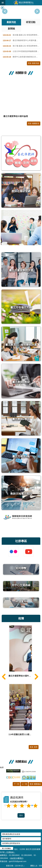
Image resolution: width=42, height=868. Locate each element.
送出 (21, 811)
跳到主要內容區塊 (1, 1)
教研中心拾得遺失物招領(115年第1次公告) (22, 57)
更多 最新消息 (34, 63)
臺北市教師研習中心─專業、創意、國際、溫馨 (24, 3)
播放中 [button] (2, 8)
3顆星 (22, 806)
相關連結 (21, 762)
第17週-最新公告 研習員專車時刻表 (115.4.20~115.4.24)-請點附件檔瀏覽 (22, 46)
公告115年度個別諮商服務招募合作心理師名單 (22, 51)
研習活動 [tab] (31, 22)
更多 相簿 (34, 747)
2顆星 (15, 806)
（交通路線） (10, 852)
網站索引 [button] (3, 3)
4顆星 (29, 806)
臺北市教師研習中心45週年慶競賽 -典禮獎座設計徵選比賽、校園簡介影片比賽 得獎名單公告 (22, 41)
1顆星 (9, 806)
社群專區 (21, 541)
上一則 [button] (37, 11)
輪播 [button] (2, 767)
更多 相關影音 (34, 123)
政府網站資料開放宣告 (11, 843)
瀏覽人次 (34, 866)
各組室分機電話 (17, 858)
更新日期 (10, 866)
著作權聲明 (7, 839)
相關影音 (21, 73)
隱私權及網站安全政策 (11, 834)
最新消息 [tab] (11, 22)
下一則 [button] (5, 11)
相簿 (21, 618)
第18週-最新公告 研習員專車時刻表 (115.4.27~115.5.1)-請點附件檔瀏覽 (22, 35)
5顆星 (35, 806)
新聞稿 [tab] (11, 29)
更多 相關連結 (35, 784)
